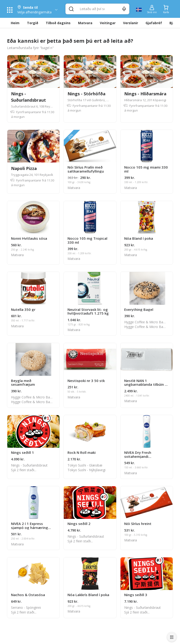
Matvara (85, 23)
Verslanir (131, 23)
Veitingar (108, 23)
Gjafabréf (154, 23)
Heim (15, 23)
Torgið (33, 23)
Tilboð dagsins (58, 23)
